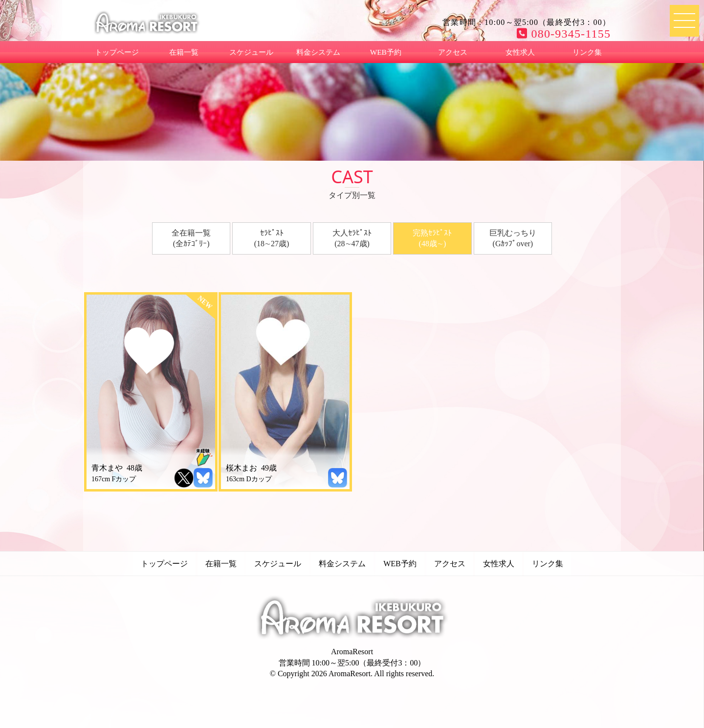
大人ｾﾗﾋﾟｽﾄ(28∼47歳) (352, 238)
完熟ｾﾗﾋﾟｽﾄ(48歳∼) (432, 238)
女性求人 (520, 52)
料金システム (318, 52)
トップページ (117, 52)
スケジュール (251, 52)
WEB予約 (386, 52)
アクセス (453, 52)
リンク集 (587, 52)
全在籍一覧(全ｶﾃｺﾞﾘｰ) (191, 238)
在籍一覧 (184, 52)
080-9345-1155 (564, 34)
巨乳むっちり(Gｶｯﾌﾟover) (513, 238)
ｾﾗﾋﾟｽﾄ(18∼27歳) (272, 238)
